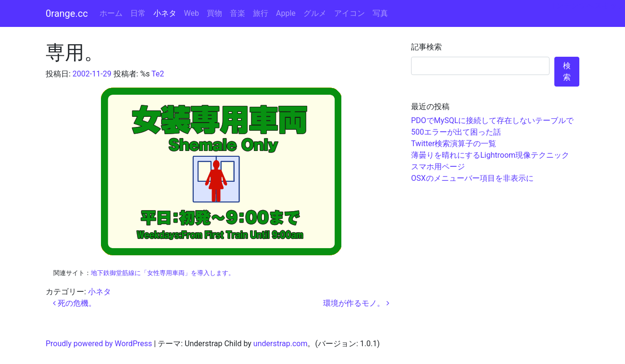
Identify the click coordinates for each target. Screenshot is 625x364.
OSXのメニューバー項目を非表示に (472, 178)
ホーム (111, 13)
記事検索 (426, 47)
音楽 (237, 13)
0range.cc (67, 13)
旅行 (261, 13)
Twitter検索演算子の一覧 (454, 144)
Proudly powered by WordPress (99, 344)
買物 (214, 13)
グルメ (315, 13)
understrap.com (281, 344)
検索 (567, 71)
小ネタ (165, 13)
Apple (286, 13)
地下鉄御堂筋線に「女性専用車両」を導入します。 (163, 273)
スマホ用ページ (438, 167)
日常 (138, 13)
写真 (380, 13)
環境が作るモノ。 (356, 303)
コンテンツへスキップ (587, 6)
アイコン (350, 13)
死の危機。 (75, 303)
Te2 (158, 74)
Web (192, 13)
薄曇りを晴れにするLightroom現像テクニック (490, 155)
